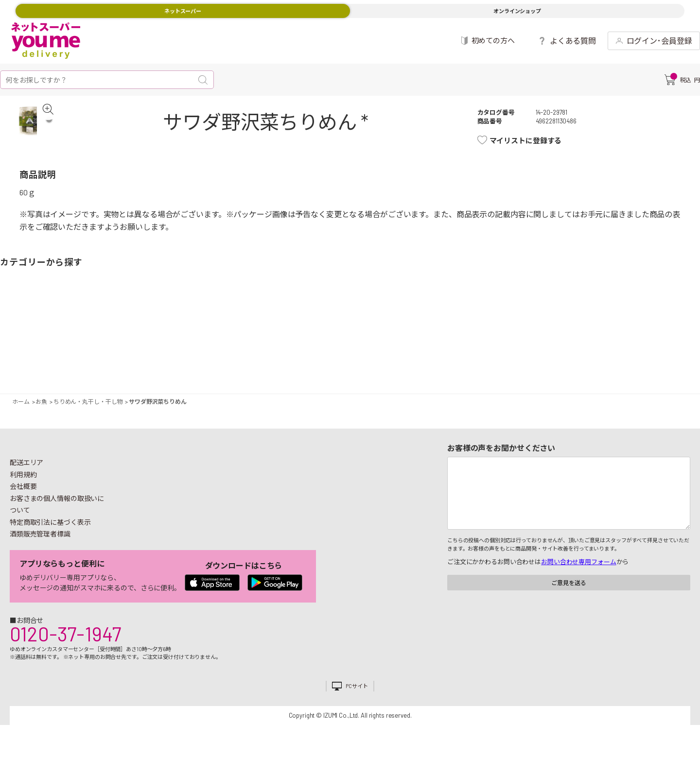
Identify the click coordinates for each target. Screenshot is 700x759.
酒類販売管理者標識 (40, 539)
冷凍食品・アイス (227, 329)
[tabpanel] (37, 128)
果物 (57, 329)
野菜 (19, 329)
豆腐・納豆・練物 (331, 329)
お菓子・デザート (303, 329)
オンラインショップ (517, 11)
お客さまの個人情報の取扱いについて (57, 509)
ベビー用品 (643, 329)
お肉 (95, 329)
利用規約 (23, 479)
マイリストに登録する (531, 140)
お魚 (123, 329)
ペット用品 (681, 329)
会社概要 (23, 491)
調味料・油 (407, 329)
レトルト (369, 329)
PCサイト (357, 691)
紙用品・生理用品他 (615, 329)
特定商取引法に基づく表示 (50, 526)
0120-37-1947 (65, 638)
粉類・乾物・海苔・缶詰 (435, 329)
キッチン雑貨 (539, 329)
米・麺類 (265, 329)
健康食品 (511, 329)
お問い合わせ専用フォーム (578, 567)
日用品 (577, 329)
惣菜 (161, 329)
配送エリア (26, 467)
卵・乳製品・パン (199, 329)
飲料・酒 (473, 329)
